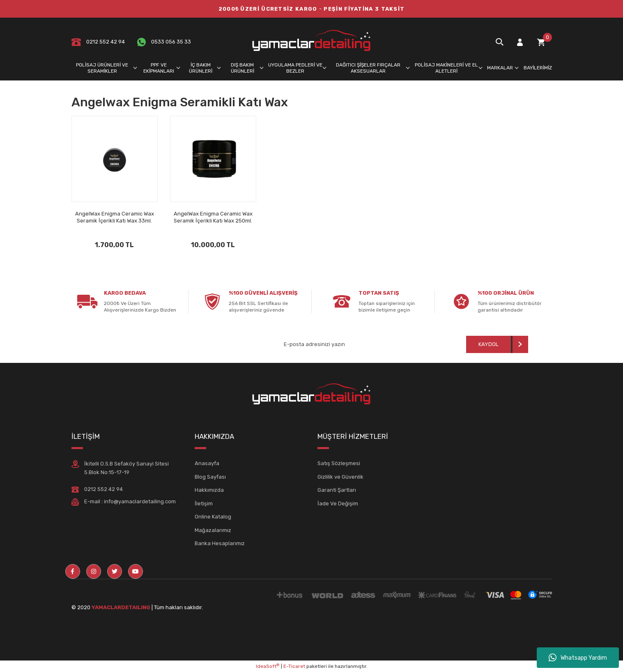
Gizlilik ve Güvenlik (340, 477)
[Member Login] (520, 42)
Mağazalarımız (213, 530)
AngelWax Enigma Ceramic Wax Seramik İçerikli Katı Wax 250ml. (213, 217)
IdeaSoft (268, 666)
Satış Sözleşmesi (339, 463)
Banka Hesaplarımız (220, 543)
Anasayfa (207, 463)
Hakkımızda (209, 490)
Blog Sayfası (210, 477)
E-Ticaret (294, 666)
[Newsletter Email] (344, 344)
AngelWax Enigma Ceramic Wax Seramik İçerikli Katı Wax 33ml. (115, 217)
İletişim (204, 503)
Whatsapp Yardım (578, 658)
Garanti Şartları (337, 490)
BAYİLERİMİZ (538, 68)
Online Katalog (213, 517)
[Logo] (312, 42)
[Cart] (541, 42)
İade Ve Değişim (338, 503)
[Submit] (497, 344)
